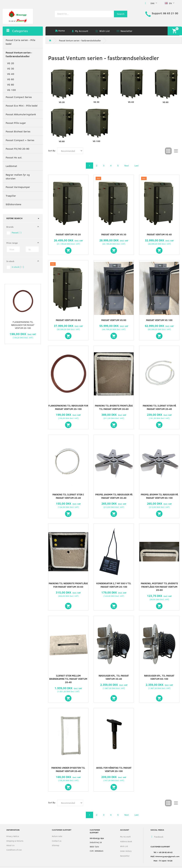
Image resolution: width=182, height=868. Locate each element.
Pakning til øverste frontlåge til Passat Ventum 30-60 (114, 407)
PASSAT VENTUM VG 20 (68, 234)
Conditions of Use (14, 850)
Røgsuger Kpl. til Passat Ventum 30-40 (114, 677)
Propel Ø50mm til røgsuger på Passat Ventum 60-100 (159, 496)
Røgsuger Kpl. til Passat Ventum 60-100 (159, 677)
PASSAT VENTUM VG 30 (114, 234)
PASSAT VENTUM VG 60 (68, 320)
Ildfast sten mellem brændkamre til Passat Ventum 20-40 (68, 679)
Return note (57, 836)
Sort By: (52, 151)
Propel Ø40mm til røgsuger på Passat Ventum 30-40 (114, 496)
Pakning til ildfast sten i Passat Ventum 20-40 (68, 496)
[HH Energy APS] (18, 16)
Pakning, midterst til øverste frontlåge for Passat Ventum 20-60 (159, 587)
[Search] (121, 14)
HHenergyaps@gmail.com (167, 856)
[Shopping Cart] (175, 31)
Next (127, 165)
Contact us (57, 841)
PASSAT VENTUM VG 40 (159, 234)
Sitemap (56, 845)
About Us (10, 845)
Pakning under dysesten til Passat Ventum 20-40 (68, 769)
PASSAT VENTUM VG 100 (159, 320)
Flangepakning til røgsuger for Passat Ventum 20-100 (23, 325)
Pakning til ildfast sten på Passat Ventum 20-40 (159, 407)
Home (61, 31)
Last (136, 165)
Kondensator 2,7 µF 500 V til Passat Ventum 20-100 (114, 585)
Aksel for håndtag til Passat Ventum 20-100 (114, 769)
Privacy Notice (13, 836)
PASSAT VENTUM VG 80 (114, 320)
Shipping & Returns (15, 841)
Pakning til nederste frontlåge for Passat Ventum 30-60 (68, 585)
